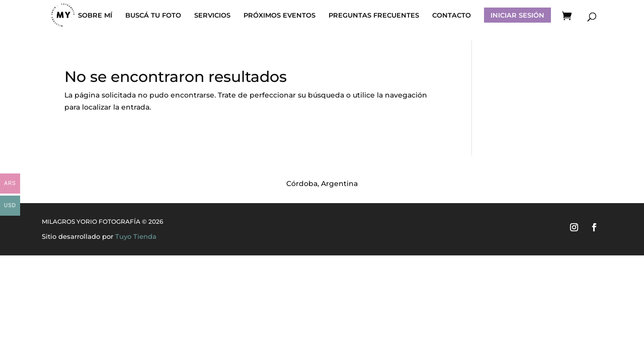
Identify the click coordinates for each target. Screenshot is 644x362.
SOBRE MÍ (95, 15)
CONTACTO (452, 15)
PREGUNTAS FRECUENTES (374, 15)
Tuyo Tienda (136, 236)
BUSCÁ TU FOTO (153, 15)
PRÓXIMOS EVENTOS (279, 15)
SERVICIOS (212, 15)
